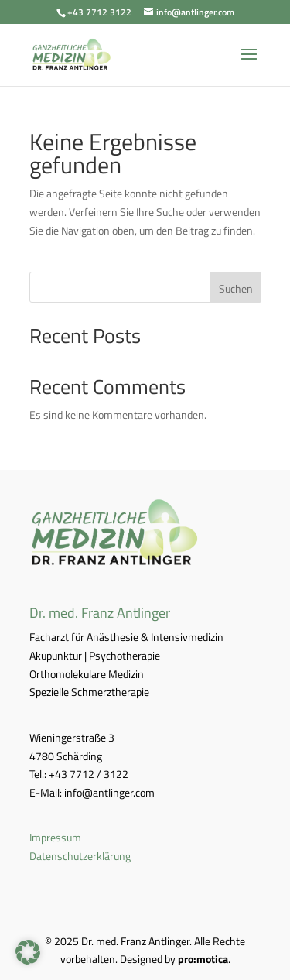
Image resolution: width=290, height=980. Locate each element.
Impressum (55, 837)
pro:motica (203, 959)
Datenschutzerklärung (80, 856)
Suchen (236, 288)
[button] (28, 952)
